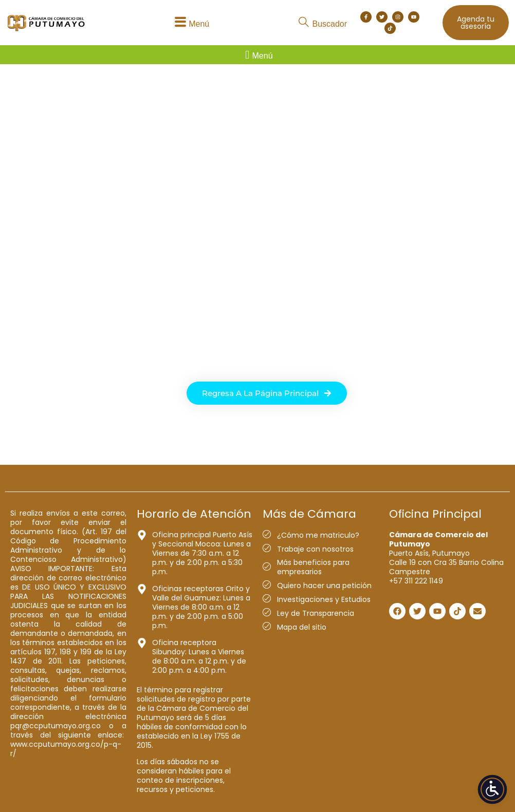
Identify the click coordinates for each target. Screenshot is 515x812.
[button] (190, 23)
